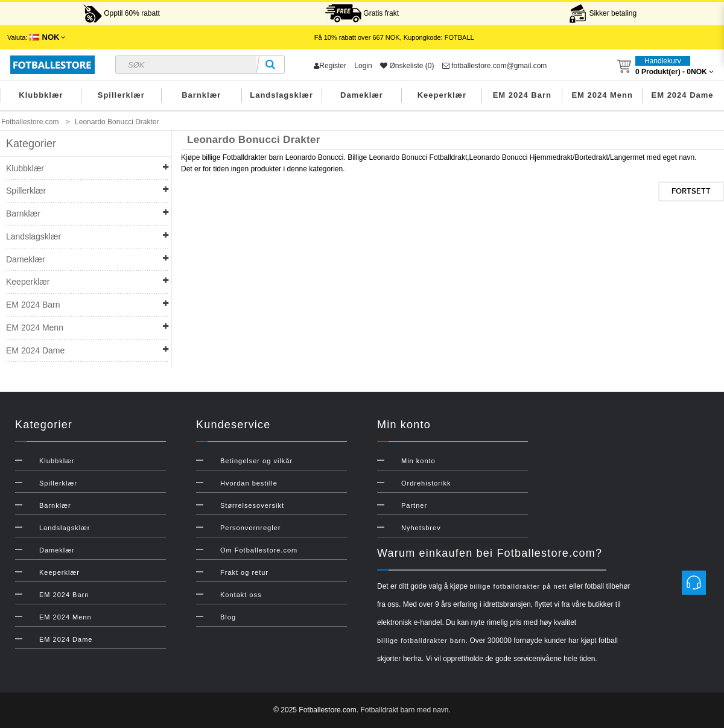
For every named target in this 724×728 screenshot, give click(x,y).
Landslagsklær (281, 95)
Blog (228, 617)
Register (330, 66)
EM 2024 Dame (683, 95)
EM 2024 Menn (602, 95)
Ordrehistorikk (426, 483)
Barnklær (201, 95)
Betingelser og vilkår (256, 461)
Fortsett (691, 191)
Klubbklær (41, 95)
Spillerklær (121, 95)
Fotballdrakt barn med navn (404, 710)
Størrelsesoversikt (252, 505)
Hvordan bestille (249, 483)
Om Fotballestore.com (259, 550)
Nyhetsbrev (421, 528)
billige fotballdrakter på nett (518, 586)
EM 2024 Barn (522, 95)
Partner (414, 505)
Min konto (418, 461)
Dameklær (362, 95)
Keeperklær (442, 95)
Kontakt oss (241, 595)
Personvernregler (250, 528)
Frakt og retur (244, 572)
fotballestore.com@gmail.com (495, 66)
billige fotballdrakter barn (421, 641)
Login (363, 66)
